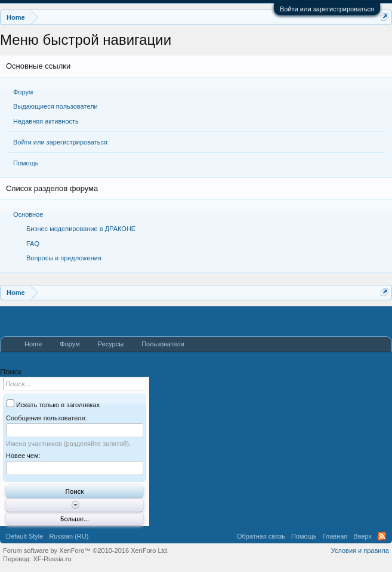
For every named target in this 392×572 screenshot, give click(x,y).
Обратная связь (261, 536)
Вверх (362, 536)
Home (33, 344)
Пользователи (163, 344)
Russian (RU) (69, 536)
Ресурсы (111, 344)
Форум (23, 92)
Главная (335, 536)
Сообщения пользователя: (46, 418)
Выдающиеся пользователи (55, 106)
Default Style (24, 536)
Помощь (26, 163)
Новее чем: (23, 456)
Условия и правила (360, 551)
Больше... (75, 519)
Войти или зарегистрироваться (327, 9)
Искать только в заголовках (53, 405)
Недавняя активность (46, 121)
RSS (382, 536)
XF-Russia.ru (52, 559)
